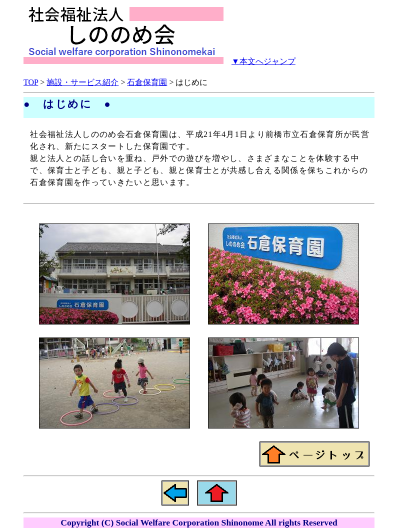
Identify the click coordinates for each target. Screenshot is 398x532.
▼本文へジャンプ (263, 61)
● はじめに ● (67, 104)
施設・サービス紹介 (82, 82)
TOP (31, 82)
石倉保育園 (147, 82)
